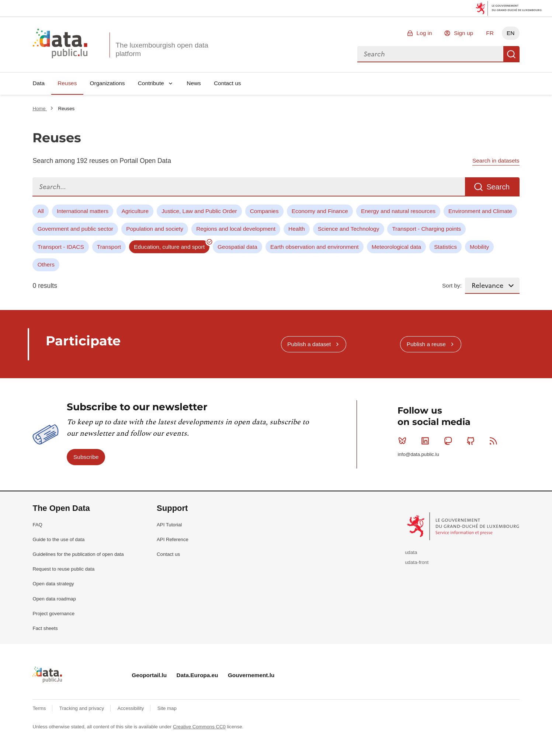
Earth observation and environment (315, 247)
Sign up (464, 33)
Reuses (67, 83)
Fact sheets (45, 628)
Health (297, 229)
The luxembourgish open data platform (162, 49)
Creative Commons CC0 (199, 727)
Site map (167, 708)
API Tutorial (169, 525)
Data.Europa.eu (197, 675)
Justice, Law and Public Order (199, 211)
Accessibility (131, 708)
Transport (109, 247)
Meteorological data (396, 247)
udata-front (417, 562)
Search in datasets (496, 161)
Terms (40, 708)
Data (39, 83)
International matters (83, 211)
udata (411, 552)
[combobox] (430, 54)
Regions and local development (236, 229)
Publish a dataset (309, 344)
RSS (495, 441)
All (41, 211)
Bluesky (404, 441)
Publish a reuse (426, 344)
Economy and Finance (320, 211)
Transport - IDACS (61, 247)
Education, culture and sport (169, 247)
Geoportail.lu (149, 675)
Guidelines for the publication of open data (78, 554)
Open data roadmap (54, 599)
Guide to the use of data (58, 539)
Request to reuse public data (63, 569)
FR (490, 33)
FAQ (37, 525)
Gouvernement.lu (251, 675)
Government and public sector (75, 229)
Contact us (228, 83)
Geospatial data (237, 247)
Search (511, 54)
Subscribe (86, 457)
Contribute (151, 83)
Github (472, 441)
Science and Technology (349, 229)
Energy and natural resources (398, 211)
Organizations (107, 83)
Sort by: (452, 285)
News (194, 83)
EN (511, 33)
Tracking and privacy (82, 708)
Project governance (53, 614)
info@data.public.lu (418, 454)
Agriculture (135, 211)
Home (40, 109)
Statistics (445, 247)
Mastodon (450, 441)
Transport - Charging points (427, 229)
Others (46, 264)
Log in (424, 33)
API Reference (173, 539)
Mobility (479, 247)
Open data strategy (53, 584)
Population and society (155, 229)
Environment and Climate (480, 211)
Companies (264, 211)
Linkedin (427, 441)
